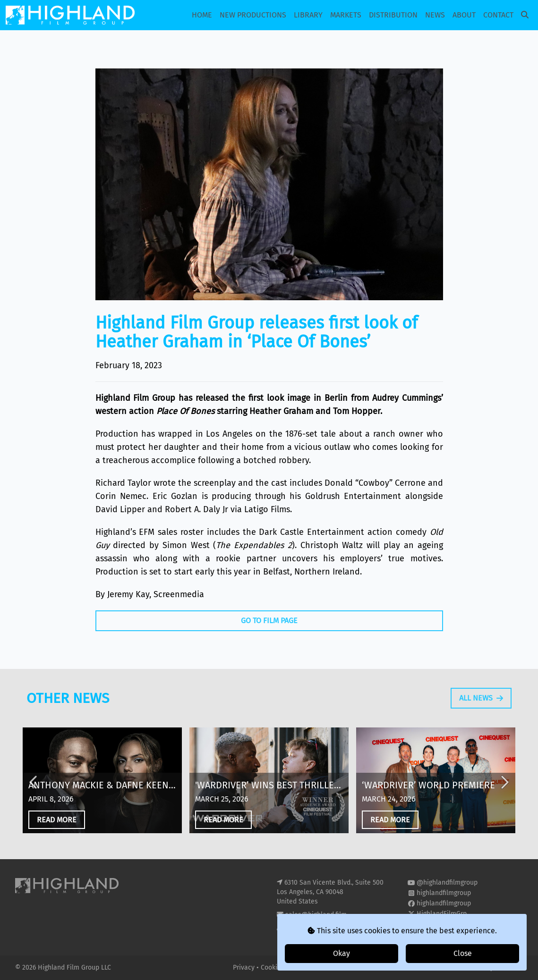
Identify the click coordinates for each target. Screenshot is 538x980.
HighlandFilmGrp (442, 914)
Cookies (273, 967)
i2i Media (509, 967)
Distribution (393, 15)
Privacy (245, 967)
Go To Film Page (269, 621)
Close (463, 953)
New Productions (253, 15)
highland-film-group (447, 924)
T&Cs (298, 967)
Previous (34, 799)
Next (504, 799)
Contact (498, 15)
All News (481, 714)
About (464, 15)
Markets (346, 15)
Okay (342, 953)
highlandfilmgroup (444, 893)
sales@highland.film (316, 915)
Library (308, 15)
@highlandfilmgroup (447, 883)
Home (202, 15)
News (435, 15)
